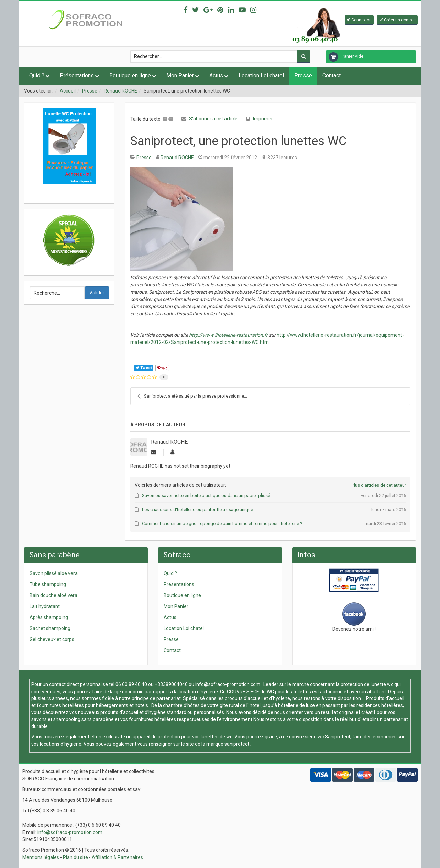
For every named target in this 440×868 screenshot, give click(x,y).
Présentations (77, 75)
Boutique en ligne (130, 75)
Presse (303, 75)
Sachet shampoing (50, 628)
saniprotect (237, 744)
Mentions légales (41, 857)
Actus (216, 75)
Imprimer (263, 119)
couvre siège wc (307, 737)
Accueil (68, 91)
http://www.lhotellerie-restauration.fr (228, 335)
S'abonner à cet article (213, 119)
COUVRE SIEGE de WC (251, 692)
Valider (97, 293)
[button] (359, 20)
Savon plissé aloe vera (54, 573)
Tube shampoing (48, 584)
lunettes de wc (217, 737)
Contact (332, 75)
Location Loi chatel (261, 75)
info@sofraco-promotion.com (228, 684)
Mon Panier (180, 75)
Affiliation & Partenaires (117, 857)
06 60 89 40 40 (131, 684)
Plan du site (75, 857)
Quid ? (37, 75)
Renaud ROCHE (120, 91)
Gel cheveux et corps (52, 639)
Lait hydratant (45, 606)
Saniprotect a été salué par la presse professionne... (192, 396)
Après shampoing (49, 617)
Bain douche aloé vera (53, 595)
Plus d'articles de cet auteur (379, 485)
